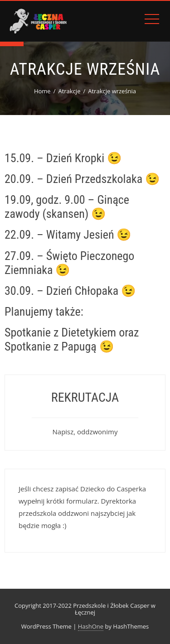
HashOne (91, 626)
